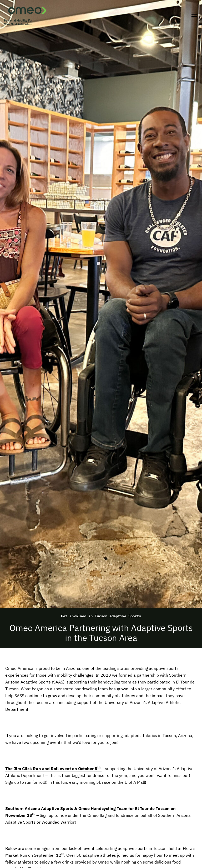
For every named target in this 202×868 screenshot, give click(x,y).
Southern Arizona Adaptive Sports (39, 808)
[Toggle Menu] (193, 15)
